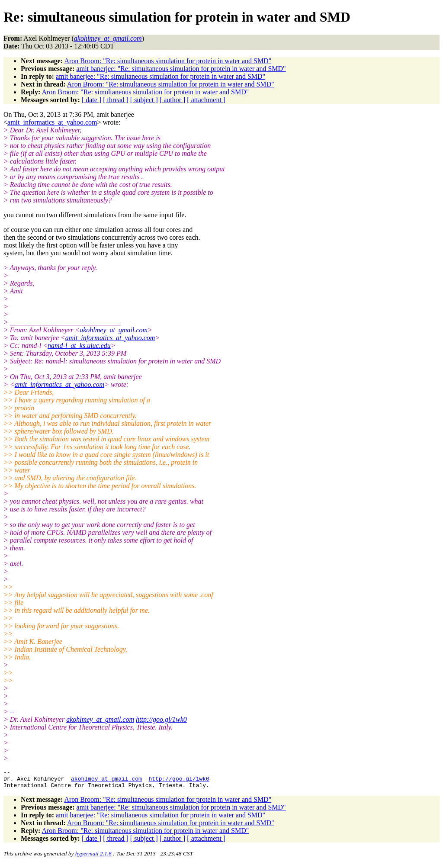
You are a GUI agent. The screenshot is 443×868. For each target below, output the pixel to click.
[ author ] (173, 100)
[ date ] (91, 100)
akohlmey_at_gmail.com (114, 330)
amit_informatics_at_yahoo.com (52, 122)
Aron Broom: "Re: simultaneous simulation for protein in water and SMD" (168, 61)
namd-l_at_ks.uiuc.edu (79, 346)
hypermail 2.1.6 (93, 857)
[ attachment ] (206, 100)
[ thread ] (116, 100)
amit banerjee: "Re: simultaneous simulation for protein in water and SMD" (181, 69)
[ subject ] (144, 100)
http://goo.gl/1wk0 (161, 719)
